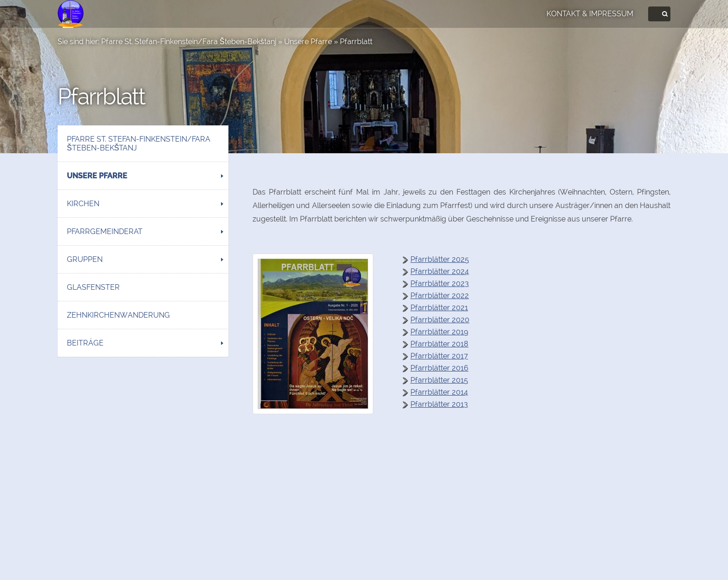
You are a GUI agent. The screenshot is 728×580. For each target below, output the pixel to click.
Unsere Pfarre (308, 42)
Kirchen (83, 204)
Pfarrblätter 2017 (439, 356)
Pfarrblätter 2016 (439, 368)
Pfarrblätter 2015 (439, 380)
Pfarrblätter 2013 (439, 404)
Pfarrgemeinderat (105, 231)
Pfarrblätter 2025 (440, 259)
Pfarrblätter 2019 (439, 332)
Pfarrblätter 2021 (439, 308)
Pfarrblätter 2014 (439, 392)
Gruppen (85, 259)
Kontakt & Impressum (590, 14)
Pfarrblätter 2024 (440, 271)
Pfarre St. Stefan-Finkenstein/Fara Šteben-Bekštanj (189, 42)
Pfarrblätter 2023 (440, 283)
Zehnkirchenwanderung (118, 315)
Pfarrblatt (356, 42)
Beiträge (85, 343)
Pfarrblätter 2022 (440, 296)
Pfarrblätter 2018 (439, 344)
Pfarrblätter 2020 (440, 320)
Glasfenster (93, 287)
